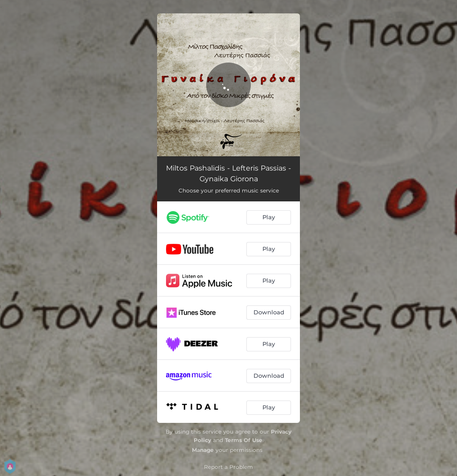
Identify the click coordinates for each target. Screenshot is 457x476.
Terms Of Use (244, 440)
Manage (203, 450)
